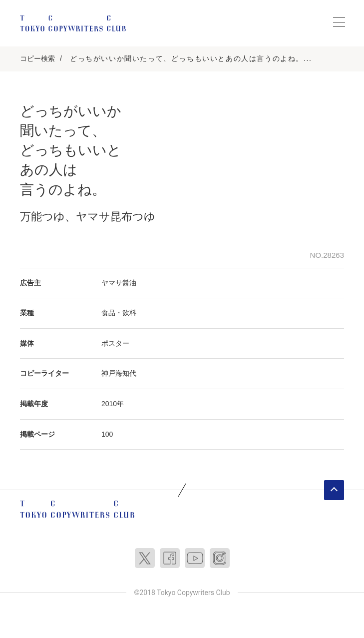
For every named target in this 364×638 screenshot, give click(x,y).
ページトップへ (334, 490)
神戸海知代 (119, 373)
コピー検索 (37, 58)
